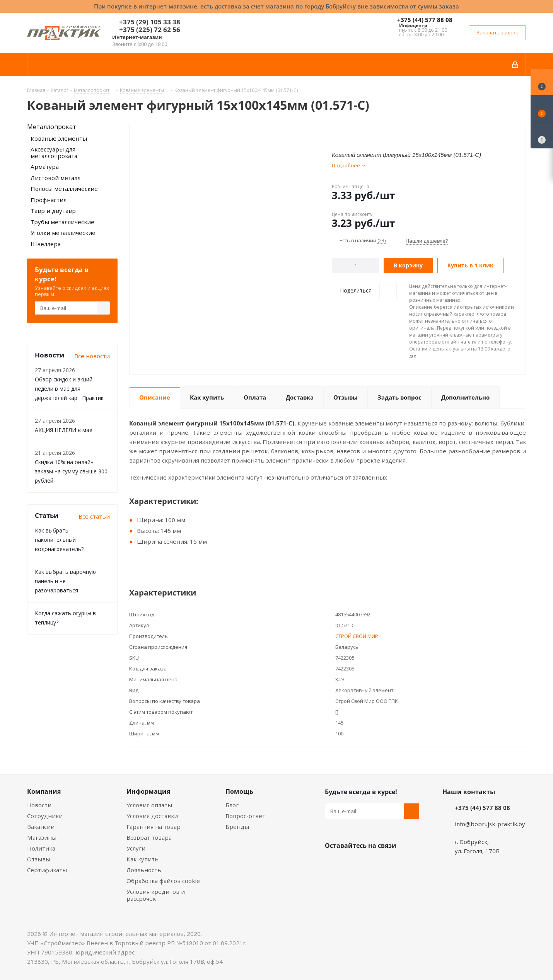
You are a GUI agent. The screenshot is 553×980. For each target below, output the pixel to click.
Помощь (239, 791)
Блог (232, 805)
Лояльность (144, 870)
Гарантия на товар (154, 827)
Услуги (136, 848)
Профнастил (49, 200)
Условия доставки (152, 816)
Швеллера (46, 244)
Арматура (45, 167)
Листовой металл (55, 178)
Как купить (143, 859)
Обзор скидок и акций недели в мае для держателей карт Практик (69, 389)
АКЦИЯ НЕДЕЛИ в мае (64, 430)
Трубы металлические (62, 222)
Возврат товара (149, 837)
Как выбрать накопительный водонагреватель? (59, 540)
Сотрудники (45, 816)
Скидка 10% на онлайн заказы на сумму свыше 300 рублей (71, 471)
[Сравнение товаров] (542, 135)
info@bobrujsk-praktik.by (490, 824)
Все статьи (94, 516)
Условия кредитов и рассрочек (156, 895)
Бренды (237, 827)
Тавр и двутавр (53, 211)
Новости (39, 805)
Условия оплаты (149, 805)
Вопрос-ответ (245, 816)
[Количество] (356, 265)
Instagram (371, 864)
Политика (41, 848)
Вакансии (41, 827)
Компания (44, 791)
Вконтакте (333, 864)
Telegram (391, 864)
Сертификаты (47, 870)
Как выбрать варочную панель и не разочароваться (65, 581)
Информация (148, 791)
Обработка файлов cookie (163, 881)
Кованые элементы (59, 138)
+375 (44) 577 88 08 (425, 20)
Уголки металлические (63, 233)
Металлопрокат (52, 127)
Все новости (92, 356)
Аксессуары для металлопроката (54, 152)
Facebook (352, 864)
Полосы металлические (64, 189)
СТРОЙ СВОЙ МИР (357, 636)
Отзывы (39, 859)
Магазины (42, 837)
